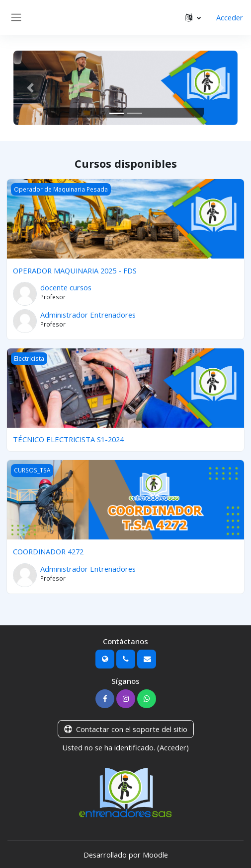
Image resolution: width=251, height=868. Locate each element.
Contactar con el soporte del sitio (126, 729)
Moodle (155, 855)
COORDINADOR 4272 (48, 551)
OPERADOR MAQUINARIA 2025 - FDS (75, 270)
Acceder (230, 17)
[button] (193, 17)
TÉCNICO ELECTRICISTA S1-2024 (68, 439)
